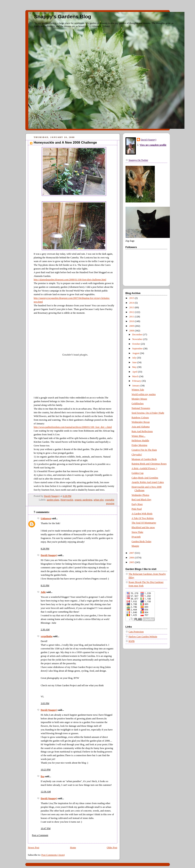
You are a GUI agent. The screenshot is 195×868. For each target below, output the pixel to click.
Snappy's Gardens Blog (63, 17)
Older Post (112, 848)
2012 (132, 312)
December (138, 335)
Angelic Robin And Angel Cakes (148, 482)
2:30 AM (45, 630)
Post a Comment (40, 835)
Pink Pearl (137, 509)
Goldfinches (138, 404)
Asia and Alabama (141, 427)
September (138, 349)
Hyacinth (136, 537)
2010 (132, 321)
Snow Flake (137, 532)
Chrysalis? (137, 455)
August (136, 353)
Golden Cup (138, 473)
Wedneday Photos (140, 495)
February (137, 381)
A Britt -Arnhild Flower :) (144, 468)
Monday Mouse (139, 399)
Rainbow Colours (140, 418)
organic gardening (83, 500)
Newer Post (34, 848)
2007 (132, 553)
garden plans (53, 500)
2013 (132, 307)
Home (73, 848)
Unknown (46, 518)
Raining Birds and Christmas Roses (149, 464)
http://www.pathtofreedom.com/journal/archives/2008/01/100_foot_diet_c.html (73, 427)
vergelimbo (47, 636)
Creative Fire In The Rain (144, 450)
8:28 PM (45, 549)
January (136, 386)
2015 (132, 298)
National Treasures (141, 408)
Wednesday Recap (141, 422)
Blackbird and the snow (143, 527)
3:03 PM (45, 703)
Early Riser (137, 504)
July (134, 358)
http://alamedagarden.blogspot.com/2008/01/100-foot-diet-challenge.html (70, 280)
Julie (43, 592)
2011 (132, 317)
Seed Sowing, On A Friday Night (148, 413)
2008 (132, 331)
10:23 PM (46, 770)
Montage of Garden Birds (144, 459)
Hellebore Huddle (140, 441)
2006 (132, 558)
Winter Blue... (138, 436)
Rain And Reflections (142, 431)
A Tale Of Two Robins (143, 518)
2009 (132, 326)
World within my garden (144, 394)
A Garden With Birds (142, 514)
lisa (43, 776)
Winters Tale (138, 390)
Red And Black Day (141, 500)
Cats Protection (136, 632)
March (136, 376)
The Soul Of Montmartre (144, 523)
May (135, 367)
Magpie (135, 546)
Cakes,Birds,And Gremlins (145, 478)
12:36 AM (46, 792)
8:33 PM (45, 585)
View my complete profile (153, 145)
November (138, 339)
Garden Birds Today (142, 541)
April (135, 372)
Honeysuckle (67, 500)
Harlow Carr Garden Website (143, 637)
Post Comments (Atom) (53, 855)
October (136, 344)
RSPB (132, 641)
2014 (132, 303)
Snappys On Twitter (138, 160)
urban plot (98, 500)
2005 (132, 562)
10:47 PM (46, 828)
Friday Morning (139, 445)
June (135, 362)
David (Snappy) (49, 555)
